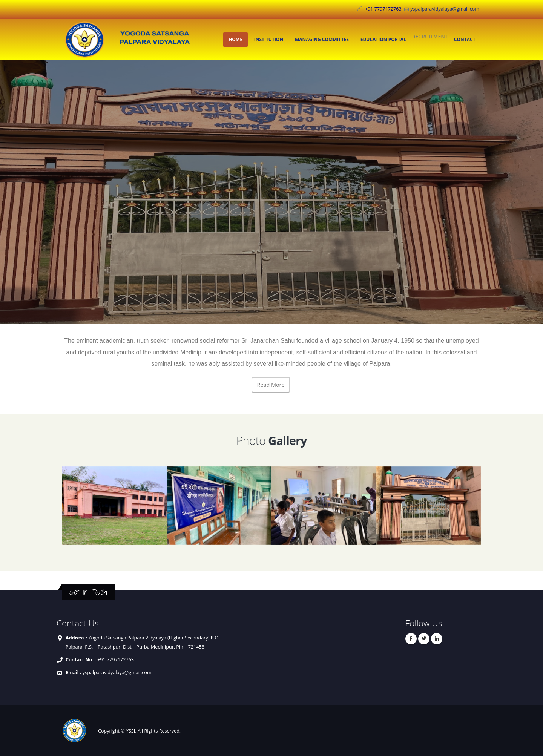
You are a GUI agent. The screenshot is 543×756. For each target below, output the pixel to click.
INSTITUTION (269, 39)
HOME (235, 39)
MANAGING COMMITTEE (322, 39)
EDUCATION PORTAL (383, 39)
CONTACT (465, 39)
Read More (271, 385)
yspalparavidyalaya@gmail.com (445, 9)
